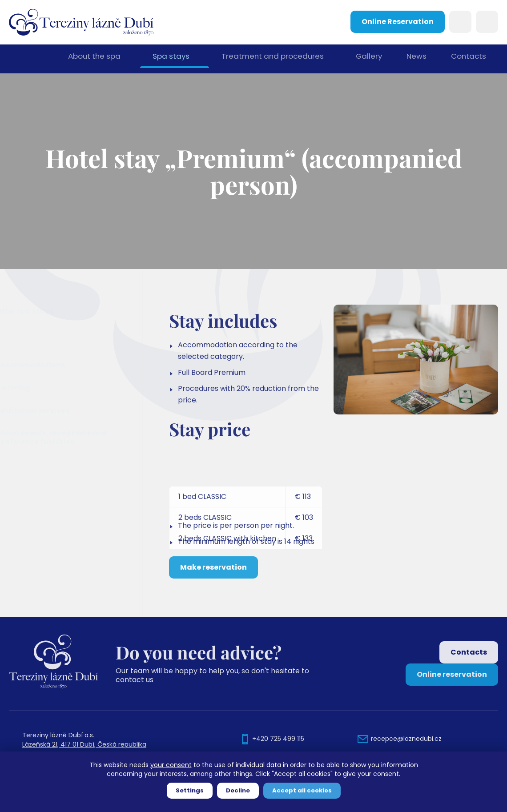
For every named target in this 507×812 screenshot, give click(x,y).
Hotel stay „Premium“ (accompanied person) (71, 338)
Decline (238, 790)
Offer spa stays (47, 311)
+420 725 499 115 (278, 739)
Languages (487, 22)
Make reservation (213, 600)
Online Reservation (398, 22)
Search (460, 22)
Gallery (367, 59)
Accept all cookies (302, 790)
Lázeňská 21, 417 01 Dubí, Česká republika (84, 744)
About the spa (95, 59)
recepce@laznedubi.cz (406, 739)
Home (33, 59)
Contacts (468, 59)
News (415, 59)
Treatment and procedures (271, 59)
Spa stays (171, 59)
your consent (171, 765)
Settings (190, 790)
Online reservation (452, 674)
